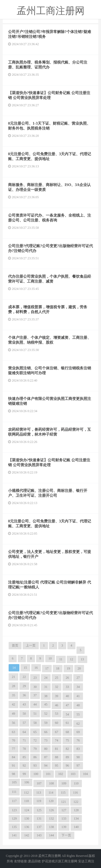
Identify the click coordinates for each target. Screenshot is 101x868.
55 (78, 714)
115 (63, 793)
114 (51, 793)
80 (46, 749)
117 (14, 801)
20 (79, 668)
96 (67, 766)
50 (24, 714)
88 (57, 757)
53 (57, 714)
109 (64, 783)
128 (76, 810)
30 (35, 687)
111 (14, 792)
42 (13, 704)
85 (24, 757)
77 (13, 749)
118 (27, 801)
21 (13, 677)
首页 (15, 645)
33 (67, 687)
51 (35, 714)
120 (51, 801)
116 (75, 793)
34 (78, 687)
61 (67, 723)
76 (78, 740)
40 (67, 696)
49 (13, 714)
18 (58, 668)
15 (25, 668)
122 (76, 802)
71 (24, 740)
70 (13, 740)
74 (57, 740)
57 (24, 723)
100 (36, 774)
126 (51, 810)
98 (13, 774)
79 (35, 749)
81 (57, 749)
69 (78, 732)
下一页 (66, 835)
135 (14, 827)
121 (64, 802)
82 (67, 749)
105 (14, 782)
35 (13, 695)
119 (39, 801)
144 (51, 835)
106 (27, 782)
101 (48, 774)
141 (14, 835)
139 (64, 827)
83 (78, 749)
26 (67, 678)
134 (76, 819)
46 (57, 705)
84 (13, 757)
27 (78, 678)
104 (85, 774)
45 (46, 704)
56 (13, 723)
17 (47, 668)
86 (35, 757)
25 (57, 678)
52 (46, 714)
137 (39, 827)
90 (78, 757)
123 (14, 810)
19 (68, 668)
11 (61, 659)
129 (14, 819)
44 (35, 704)
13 (82, 659)
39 (57, 696)
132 (51, 819)
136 (27, 827)
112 (26, 793)
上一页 (31, 645)
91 (13, 766)
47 (67, 705)
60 (57, 723)
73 (46, 740)
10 (50, 658)
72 (35, 740)
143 (39, 835)
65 (35, 732)
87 (46, 757)
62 (78, 724)
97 (78, 766)
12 (72, 659)
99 (24, 774)
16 (36, 668)
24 (46, 678)
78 (24, 749)
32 (57, 687)
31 (46, 687)
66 (46, 732)
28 (13, 686)
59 (46, 723)
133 (64, 819)
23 (35, 678)
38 (46, 696)
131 (39, 819)
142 (27, 835)
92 (24, 766)
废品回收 (34, 861)
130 (27, 819)
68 (67, 732)
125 (39, 810)
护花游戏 (48, 861)
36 (24, 695)
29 (24, 686)
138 (51, 827)
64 (24, 732)
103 (73, 774)
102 (61, 774)
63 (13, 732)
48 (78, 705)
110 (76, 783)
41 (78, 696)
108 (51, 783)
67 (57, 732)
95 (57, 766)
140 (76, 827)
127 (64, 810)
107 (39, 783)
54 (67, 714)
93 (35, 766)
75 (67, 740)
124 (27, 810)
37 (35, 695)
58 (35, 723)
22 (24, 677)
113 (39, 793)
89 (67, 757)
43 (24, 704)
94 (46, 766)
